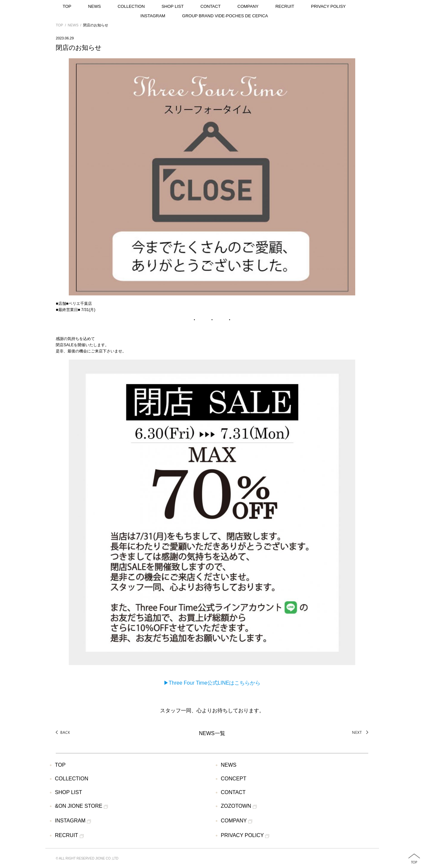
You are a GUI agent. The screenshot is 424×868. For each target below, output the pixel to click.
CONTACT (211, 6)
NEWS (94, 6)
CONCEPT (234, 779)
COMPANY (248, 6)
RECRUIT (285, 6)
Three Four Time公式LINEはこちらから (215, 683)
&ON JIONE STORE (82, 806)
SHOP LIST (173, 6)
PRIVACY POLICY (245, 836)
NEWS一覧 (212, 733)
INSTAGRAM (153, 16)
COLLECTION (131, 6)
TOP (67, 6)
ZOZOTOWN (239, 806)
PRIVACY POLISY (328, 6)
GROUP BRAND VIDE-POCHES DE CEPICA (225, 16)
